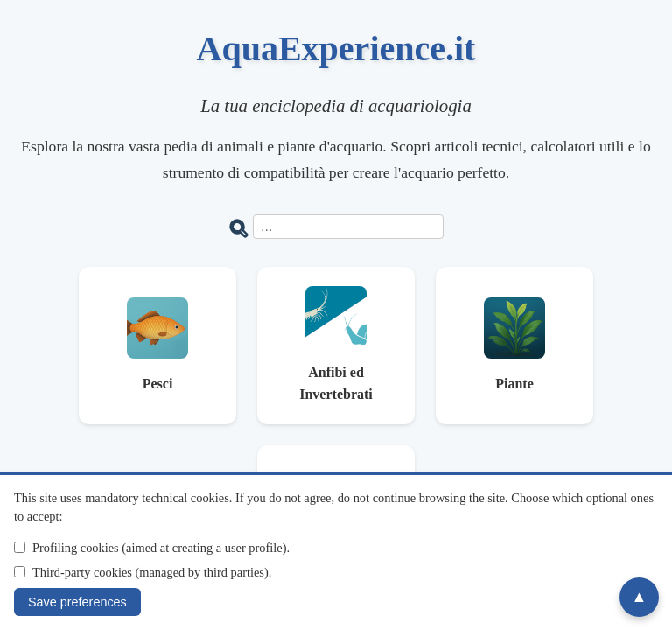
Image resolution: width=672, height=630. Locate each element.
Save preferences (77, 602)
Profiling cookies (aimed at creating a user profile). (161, 548)
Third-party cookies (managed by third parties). (152, 572)
